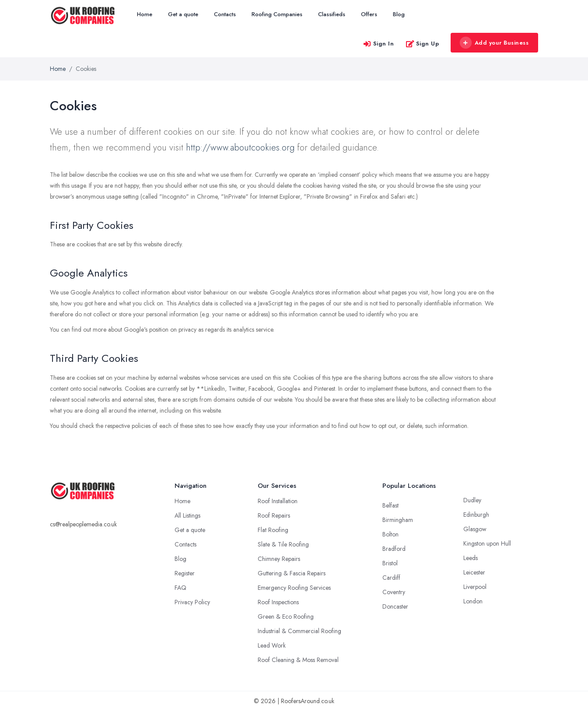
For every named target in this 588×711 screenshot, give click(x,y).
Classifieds (332, 14)
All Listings (187, 515)
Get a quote (183, 14)
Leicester (474, 572)
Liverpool (475, 587)
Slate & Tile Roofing (283, 544)
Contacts (225, 14)
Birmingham (398, 520)
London (473, 601)
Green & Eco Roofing (286, 616)
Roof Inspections (278, 602)
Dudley (472, 500)
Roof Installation (278, 501)
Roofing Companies (277, 14)
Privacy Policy (192, 602)
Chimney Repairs (279, 559)
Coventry (394, 592)
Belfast (390, 505)
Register (185, 573)
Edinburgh (476, 515)
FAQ (180, 588)
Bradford (394, 549)
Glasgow (475, 529)
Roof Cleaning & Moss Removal (298, 660)
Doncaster (395, 606)
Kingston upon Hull (487, 543)
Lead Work (272, 645)
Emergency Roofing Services (294, 588)
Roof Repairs (274, 515)
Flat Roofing (273, 530)
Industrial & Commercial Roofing (299, 631)
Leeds (471, 558)
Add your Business (494, 43)
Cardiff (391, 578)
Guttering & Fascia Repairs (292, 573)
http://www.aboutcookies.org (240, 148)
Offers (369, 14)
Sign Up (422, 44)
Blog (399, 14)
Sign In (378, 44)
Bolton (390, 534)
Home (145, 14)
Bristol (390, 563)
